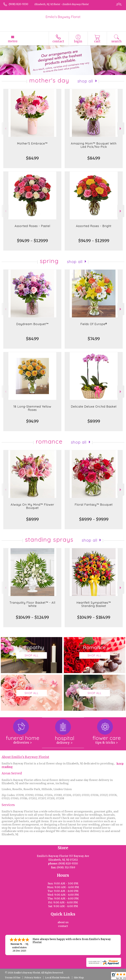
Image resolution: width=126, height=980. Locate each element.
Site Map (79, 978)
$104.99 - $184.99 (94, 617)
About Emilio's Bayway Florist (25, 757)
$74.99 (94, 339)
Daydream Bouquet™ (32, 324)
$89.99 (94, 421)
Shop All (85, 81)
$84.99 (32, 158)
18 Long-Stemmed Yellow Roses (32, 408)
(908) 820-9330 (18, 4)
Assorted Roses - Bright (94, 226)
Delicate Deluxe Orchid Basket (94, 407)
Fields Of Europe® (94, 324)
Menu (13, 41)
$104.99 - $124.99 (32, 617)
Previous (5, 129)
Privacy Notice (33, 978)
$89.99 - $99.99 (94, 519)
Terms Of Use (13, 978)
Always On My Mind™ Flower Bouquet (32, 506)
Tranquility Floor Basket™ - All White (32, 604)
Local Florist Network (57, 978)
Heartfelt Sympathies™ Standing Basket (94, 604)
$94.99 (32, 421)
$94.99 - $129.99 (32, 241)
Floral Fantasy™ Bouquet (94, 505)
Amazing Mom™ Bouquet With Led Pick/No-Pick (94, 145)
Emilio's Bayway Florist (63, 17)
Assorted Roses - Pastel (32, 226)
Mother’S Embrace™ (32, 143)
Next (121, 129)
